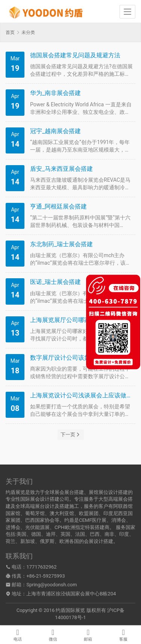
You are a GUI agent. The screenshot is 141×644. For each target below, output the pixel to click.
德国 (36, 534)
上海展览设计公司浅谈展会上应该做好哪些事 (82, 395)
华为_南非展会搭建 (55, 93)
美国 (21, 534)
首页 (10, 32)
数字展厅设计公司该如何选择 (69, 358)
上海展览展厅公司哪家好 (63, 320)
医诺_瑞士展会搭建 (55, 282)
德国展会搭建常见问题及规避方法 (75, 55)
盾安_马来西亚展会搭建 (61, 169)
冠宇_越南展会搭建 (55, 131)
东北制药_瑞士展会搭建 (61, 244)
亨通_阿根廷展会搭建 (58, 206)
